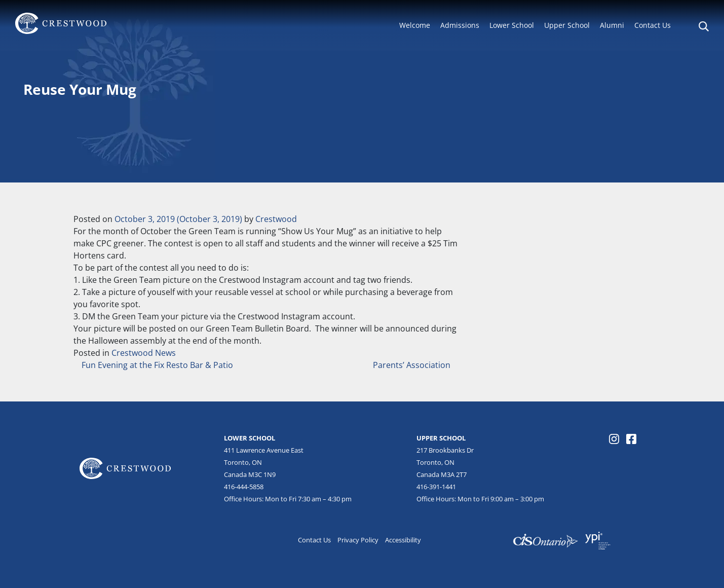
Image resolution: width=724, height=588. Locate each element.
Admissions (460, 25)
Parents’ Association (413, 365)
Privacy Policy (358, 540)
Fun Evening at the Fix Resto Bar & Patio (156, 365)
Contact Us (653, 25)
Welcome (415, 25)
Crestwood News (144, 353)
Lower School (512, 25)
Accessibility (403, 540)
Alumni (612, 25)
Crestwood (276, 219)
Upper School (567, 25)
